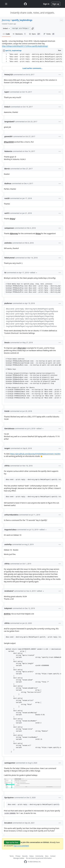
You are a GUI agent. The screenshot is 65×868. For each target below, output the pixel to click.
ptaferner (8, 303)
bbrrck (7, 169)
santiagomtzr (10, 763)
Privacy (18, 856)
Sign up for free (12, 842)
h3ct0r (7, 411)
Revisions (19, 34)
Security (25, 856)
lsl (5, 273)
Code (6, 34)
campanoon (9, 228)
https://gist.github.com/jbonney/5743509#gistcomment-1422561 (35, 454)
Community (39, 856)
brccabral (8, 823)
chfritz (7, 466)
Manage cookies (19, 858)
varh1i (7, 213)
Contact (53, 856)
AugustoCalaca (10, 530)
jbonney (6, 20)
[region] (32, 58)
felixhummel (9, 258)
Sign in (46, 4)
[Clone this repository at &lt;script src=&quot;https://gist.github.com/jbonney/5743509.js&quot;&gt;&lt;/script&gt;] (21, 29)
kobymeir (8, 608)
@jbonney (14, 233)
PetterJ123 (9, 75)
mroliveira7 (9, 591)
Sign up (56, 4)
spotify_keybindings (22, 20)
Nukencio (8, 151)
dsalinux (8, 183)
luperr (7, 92)
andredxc (8, 243)
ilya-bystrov (9, 798)
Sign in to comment (21, 846)
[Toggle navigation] (6, 4)
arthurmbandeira (11, 515)
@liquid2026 (9, 142)
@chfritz (7, 614)
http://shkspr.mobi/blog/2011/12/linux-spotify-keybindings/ (25, 46)
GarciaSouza (9, 428)
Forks (49, 34)
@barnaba (22, 348)
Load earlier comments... (32, 68)
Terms (12, 856)
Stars (35, 34)
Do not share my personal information (39, 858)
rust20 (7, 198)
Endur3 (7, 107)
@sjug (12, 219)
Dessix (7, 342)
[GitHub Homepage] (25, 862)
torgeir (7, 448)
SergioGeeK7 (10, 122)
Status (31, 856)
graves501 (9, 136)
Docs (47, 856)
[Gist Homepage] (25, 4)
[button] (33, 29)
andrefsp (8, 544)
